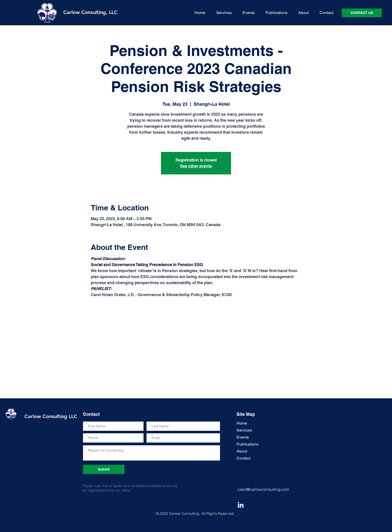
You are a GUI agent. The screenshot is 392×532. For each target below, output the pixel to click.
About (242, 451)
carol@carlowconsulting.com (263, 489)
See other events (196, 166)
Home (242, 423)
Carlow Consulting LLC (51, 416)
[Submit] (104, 469)
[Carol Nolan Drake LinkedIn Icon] (241, 505)
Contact (243, 458)
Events (243, 437)
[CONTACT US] (362, 13)
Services (244, 430)
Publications (247, 444)
